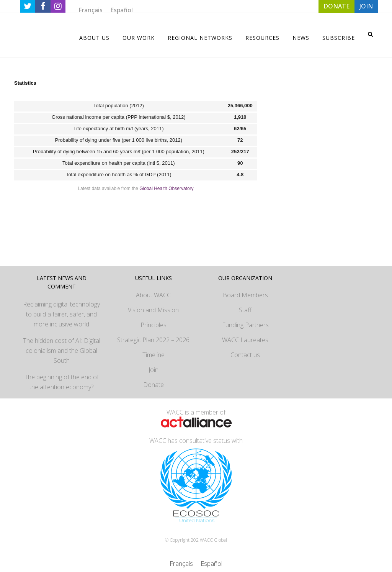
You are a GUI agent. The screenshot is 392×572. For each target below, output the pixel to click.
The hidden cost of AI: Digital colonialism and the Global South (62, 351)
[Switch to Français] (91, 10)
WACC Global (213, 540)
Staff (245, 310)
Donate (154, 385)
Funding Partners (245, 325)
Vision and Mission (153, 310)
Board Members (245, 295)
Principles (154, 325)
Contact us (245, 355)
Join (154, 370)
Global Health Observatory (166, 188)
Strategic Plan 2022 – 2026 (153, 340)
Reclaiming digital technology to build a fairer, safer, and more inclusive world (61, 314)
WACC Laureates (245, 340)
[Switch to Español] (122, 10)
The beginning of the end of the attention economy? (62, 382)
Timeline (154, 355)
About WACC (153, 295)
